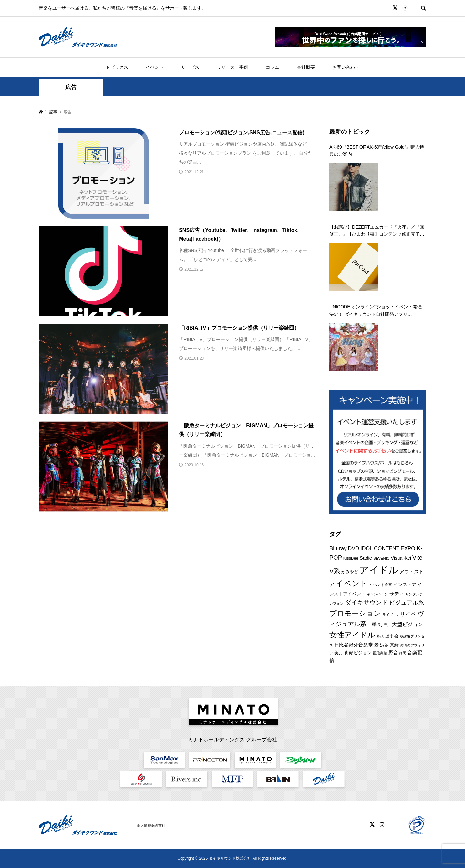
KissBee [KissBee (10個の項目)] (351, 558)
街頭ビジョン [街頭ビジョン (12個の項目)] (358, 653)
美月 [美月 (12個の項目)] (339, 653)
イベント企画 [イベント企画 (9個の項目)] (381, 585)
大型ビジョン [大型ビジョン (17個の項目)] (408, 624)
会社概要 (306, 67)
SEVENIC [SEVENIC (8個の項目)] (381, 558)
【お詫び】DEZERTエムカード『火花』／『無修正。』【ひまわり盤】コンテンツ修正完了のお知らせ (377, 231)
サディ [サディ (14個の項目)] (397, 594)
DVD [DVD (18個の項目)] (353, 548)
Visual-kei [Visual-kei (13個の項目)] (401, 558)
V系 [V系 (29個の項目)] (335, 571)
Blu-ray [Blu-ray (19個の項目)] (338, 548)
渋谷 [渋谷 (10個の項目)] (384, 645)
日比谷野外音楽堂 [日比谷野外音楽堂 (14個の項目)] (354, 645)
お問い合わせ (346, 67)
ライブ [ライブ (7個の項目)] (388, 615)
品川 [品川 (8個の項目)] (387, 625)
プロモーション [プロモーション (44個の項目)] (355, 613)
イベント (155, 67)
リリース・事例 (232, 67)
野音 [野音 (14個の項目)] (393, 652)
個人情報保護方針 (151, 825)
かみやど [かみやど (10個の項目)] (350, 572)
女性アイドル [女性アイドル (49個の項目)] (352, 635)
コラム (273, 67)
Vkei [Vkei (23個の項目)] (418, 558)
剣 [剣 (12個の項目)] (380, 625)
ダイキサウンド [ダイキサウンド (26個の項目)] (366, 602)
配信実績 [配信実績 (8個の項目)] (380, 653)
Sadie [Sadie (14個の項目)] (366, 558)
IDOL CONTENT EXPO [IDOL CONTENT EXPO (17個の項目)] (388, 548)
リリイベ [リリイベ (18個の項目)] (405, 614)
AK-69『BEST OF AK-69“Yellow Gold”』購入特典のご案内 (377, 150)
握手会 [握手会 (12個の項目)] (392, 636)
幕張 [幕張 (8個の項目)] (380, 636)
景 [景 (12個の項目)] (377, 645)
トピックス (117, 67)
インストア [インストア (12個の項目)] (405, 584)
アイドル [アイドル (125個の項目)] (379, 570)
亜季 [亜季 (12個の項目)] (372, 625)
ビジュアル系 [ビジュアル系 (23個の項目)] (407, 603)
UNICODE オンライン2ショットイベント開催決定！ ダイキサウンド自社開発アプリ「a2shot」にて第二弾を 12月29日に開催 (376, 311)
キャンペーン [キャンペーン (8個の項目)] (377, 594)
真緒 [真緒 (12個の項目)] (394, 645)
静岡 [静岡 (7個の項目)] (403, 653)
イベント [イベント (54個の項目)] (352, 584)
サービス (190, 67)
